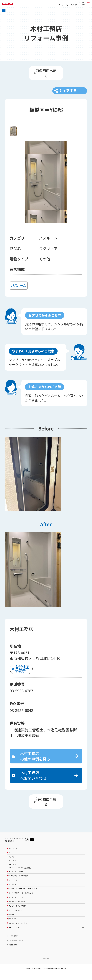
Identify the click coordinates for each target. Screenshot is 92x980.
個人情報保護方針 (12, 952)
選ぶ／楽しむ (13, 855)
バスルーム (12, 867)
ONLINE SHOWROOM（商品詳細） (20, 875)
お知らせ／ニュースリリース (18, 930)
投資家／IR (12, 926)
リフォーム (12, 891)
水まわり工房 (23, 896)
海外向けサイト (14, 934)
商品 (10, 859)
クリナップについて (15, 917)
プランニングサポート (16, 878)
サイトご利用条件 (12, 943)
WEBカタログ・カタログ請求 (18, 883)
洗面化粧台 (12, 871)
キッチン (11, 864)
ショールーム (13, 887)
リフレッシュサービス (16, 904)
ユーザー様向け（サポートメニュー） (21, 900)
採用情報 (11, 921)
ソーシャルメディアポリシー (16, 947)
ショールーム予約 (68, 5)
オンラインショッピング (17, 909)
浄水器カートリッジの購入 (17, 913)
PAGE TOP (46, 966)
